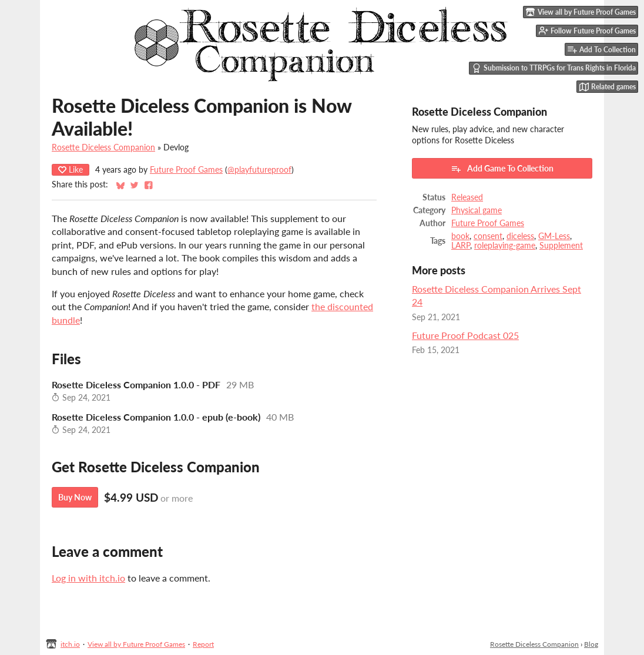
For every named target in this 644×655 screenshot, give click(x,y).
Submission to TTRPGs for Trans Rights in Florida (554, 68)
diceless (520, 236)
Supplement (561, 246)
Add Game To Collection (502, 169)
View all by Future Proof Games (136, 644)
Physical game (477, 210)
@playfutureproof (259, 170)
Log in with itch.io (88, 578)
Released (467, 197)
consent (488, 236)
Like (71, 169)
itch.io (70, 644)
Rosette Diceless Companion (103, 147)
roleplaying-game (505, 246)
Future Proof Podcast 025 (465, 335)
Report (203, 644)
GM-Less (554, 236)
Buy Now (75, 497)
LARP (461, 246)
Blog (591, 644)
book (460, 236)
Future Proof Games (186, 170)
